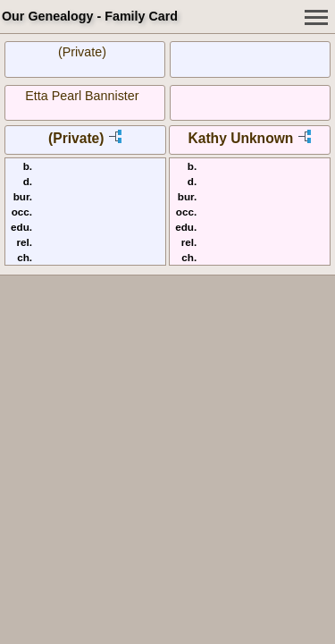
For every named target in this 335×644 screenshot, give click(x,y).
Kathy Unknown (240, 138)
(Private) (82, 52)
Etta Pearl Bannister (82, 96)
